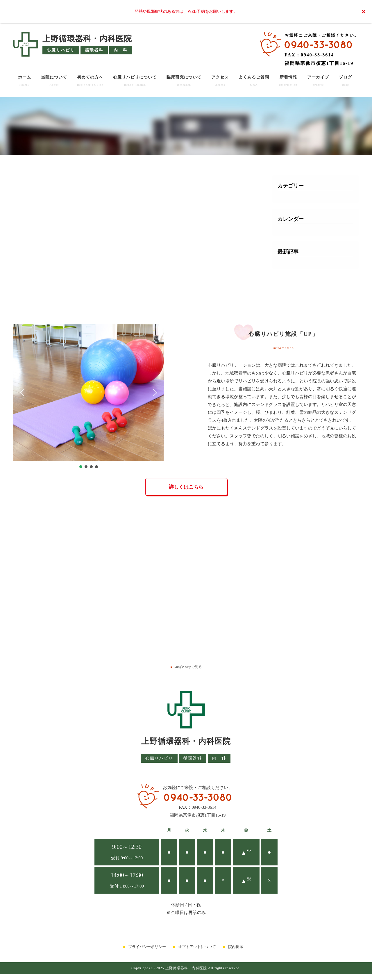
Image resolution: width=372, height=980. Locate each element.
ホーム (25, 81)
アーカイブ (318, 81)
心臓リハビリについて (135, 81)
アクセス (220, 81)
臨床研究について (184, 81)
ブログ (345, 81)
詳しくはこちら (186, 487)
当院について (54, 81)
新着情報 (288, 81)
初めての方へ (90, 81)
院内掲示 (236, 947)
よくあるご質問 (254, 81)
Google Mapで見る (186, 667)
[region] (89, 397)
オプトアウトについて (197, 947)
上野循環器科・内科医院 (87, 39)
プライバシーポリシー (147, 947)
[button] (22, 393)
